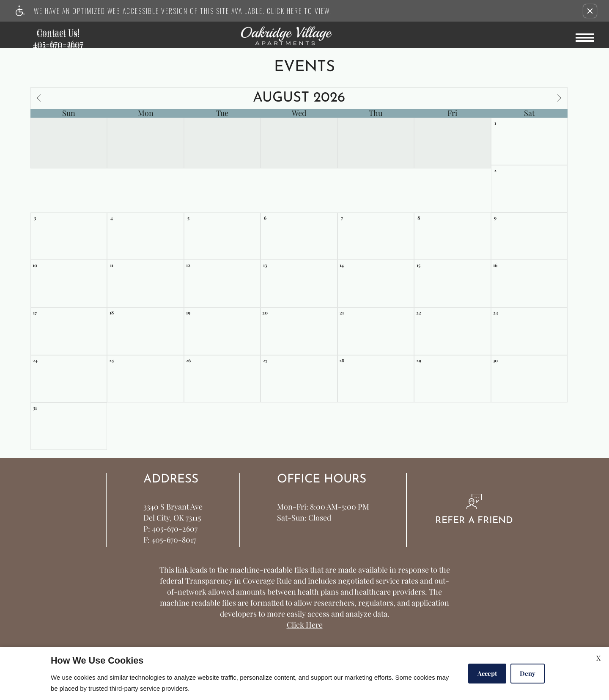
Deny (528, 673)
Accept (487, 673)
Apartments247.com (207, 625)
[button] (590, 11)
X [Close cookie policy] (598, 658)
